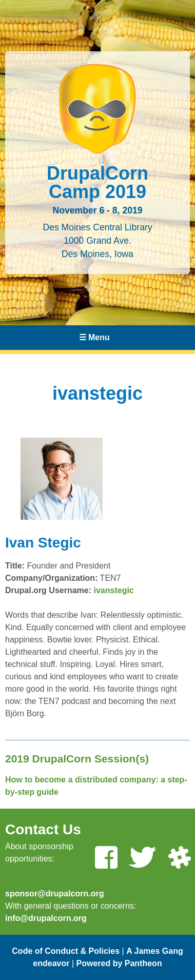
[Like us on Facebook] (106, 859)
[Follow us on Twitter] (142, 859)
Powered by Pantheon (119, 963)
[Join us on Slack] (179, 859)
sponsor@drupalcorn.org (55, 894)
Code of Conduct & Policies (66, 951)
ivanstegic (114, 590)
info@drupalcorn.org (46, 918)
